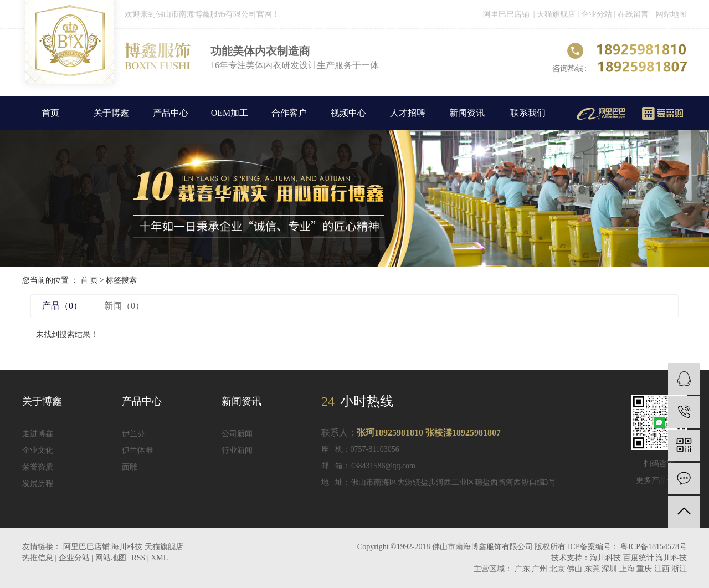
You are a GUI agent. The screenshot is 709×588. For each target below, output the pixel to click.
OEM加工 (230, 113)
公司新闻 (237, 434)
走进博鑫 (38, 434)
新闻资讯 (467, 113)
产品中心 (171, 113)
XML (159, 558)
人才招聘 (408, 113)
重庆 (644, 569)
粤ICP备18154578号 (654, 547)
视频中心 (348, 113)
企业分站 (597, 14)
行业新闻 (237, 450)
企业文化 (38, 450)
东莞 (592, 569)
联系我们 (528, 113)
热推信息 (38, 558)
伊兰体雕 (137, 450)
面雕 (130, 467)
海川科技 (128, 547)
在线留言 (634, 14)
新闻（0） (124, 306)
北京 (557, 569)
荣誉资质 (38, 467)
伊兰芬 (133, 434)
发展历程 (38, 484)
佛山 (574, 569)
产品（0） (62, 306)
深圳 (609, 569)
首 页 (89, 280)
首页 (50, 113)
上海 (627, 569)
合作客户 (289, 113)
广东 (522, 569)
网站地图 (671, 14)
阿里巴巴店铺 (506, 14)
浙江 (679, 569)
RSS (138, 558)
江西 (662, 569)
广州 (540, 569)
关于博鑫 (111, 113)
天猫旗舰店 (556, 14)
